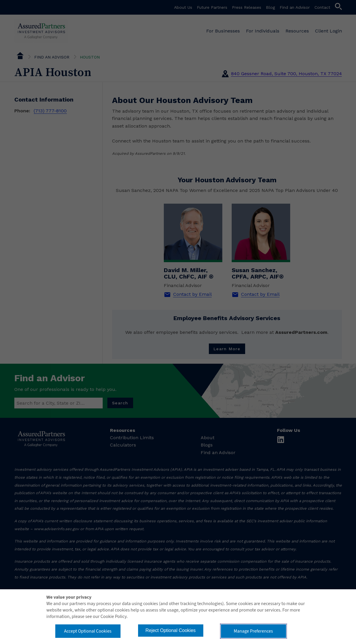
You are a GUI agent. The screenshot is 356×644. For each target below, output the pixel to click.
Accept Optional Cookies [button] (88, 631)
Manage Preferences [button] (253, 631)
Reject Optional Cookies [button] (171, 630)
